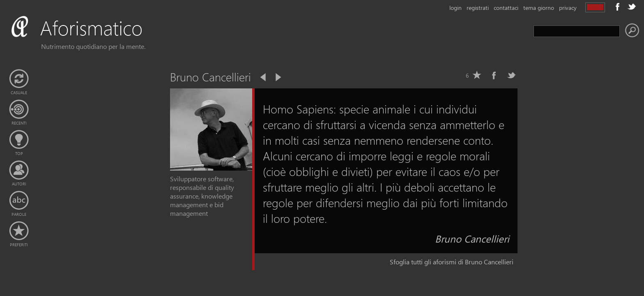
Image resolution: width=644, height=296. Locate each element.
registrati (478, 8)
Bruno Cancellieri (472, 238)
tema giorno (539, 8)
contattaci (506, 8)
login (455, 8)
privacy (568, 8)
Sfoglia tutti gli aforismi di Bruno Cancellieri (452, 262)
